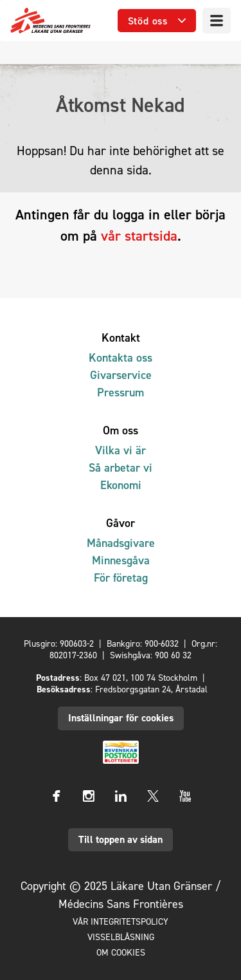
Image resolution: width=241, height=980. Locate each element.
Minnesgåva (121, 560)
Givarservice (121, 375)
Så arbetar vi (121, 467)
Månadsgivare (121, 543)
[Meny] (217, 21)
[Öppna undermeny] (157, 21)
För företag (121, 578)
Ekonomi (121, 485)
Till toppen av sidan (121, 839)
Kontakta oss (121, 357)
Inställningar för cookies (121, 718)
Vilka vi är (121, 450)
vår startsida (139, 236)
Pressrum (121, 392)
